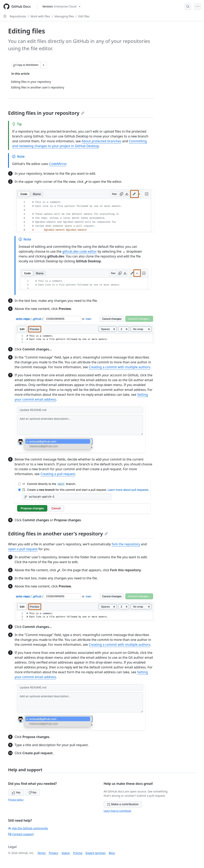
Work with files (40, 16)
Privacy (54, 853)
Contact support (21, 834)
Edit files (84, 16)
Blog (112, 853)
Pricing (78, 853)
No (33, 792)
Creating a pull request (58, 474)
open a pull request (23, 549)
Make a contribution (123, 804)
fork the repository (126, 544)
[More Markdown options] (44, 65)
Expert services (96, 853)
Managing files (64, 16)
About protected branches (101, 141)
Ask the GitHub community (28, 828)
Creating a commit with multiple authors (120, 367)
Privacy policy (16, 800)
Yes (16, 792)
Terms (42, 853)
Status (66, 853)
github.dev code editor (80, 251)
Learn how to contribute (117, 811)
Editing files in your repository (46, 113)
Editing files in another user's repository (58, 533)
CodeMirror (58, 164)
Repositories (18, 16)
